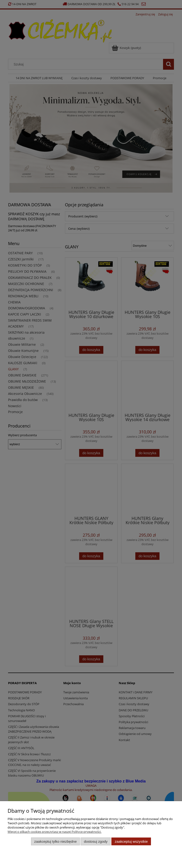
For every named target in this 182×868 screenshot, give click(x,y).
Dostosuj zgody (96, 841)
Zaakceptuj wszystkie (131, 841)
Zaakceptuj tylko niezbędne (55, 841)
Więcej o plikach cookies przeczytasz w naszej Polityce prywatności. (55, 832)
